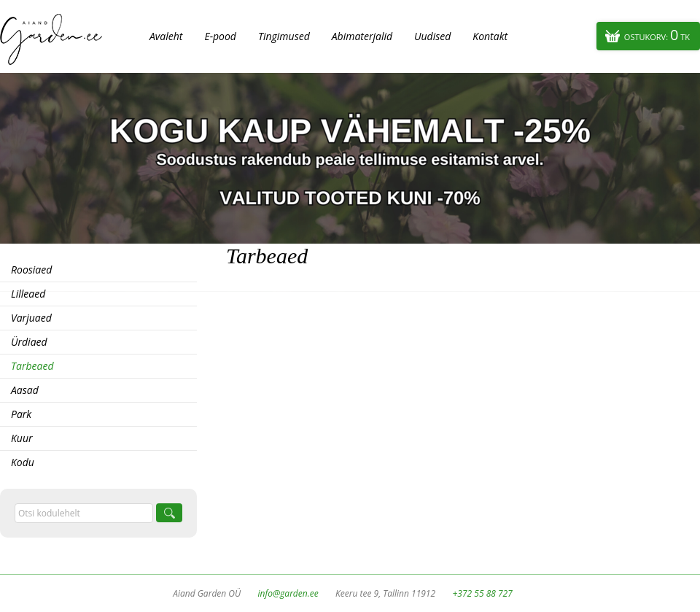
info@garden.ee (288, 593)
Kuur (22, 438)
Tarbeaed (32, 366)
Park (21, 414)
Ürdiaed (29, 342)
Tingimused (284, 36)
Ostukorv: (657, 35)
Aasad (25, 390)
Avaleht (166, 36)
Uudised (432, 36)
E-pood (220, 36)
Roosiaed (31, 270)
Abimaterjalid (362, 36)
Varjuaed (31, 318)
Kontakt (490, 36)
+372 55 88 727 (482, 593)
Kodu (23, 462)
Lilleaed (28, 294)
